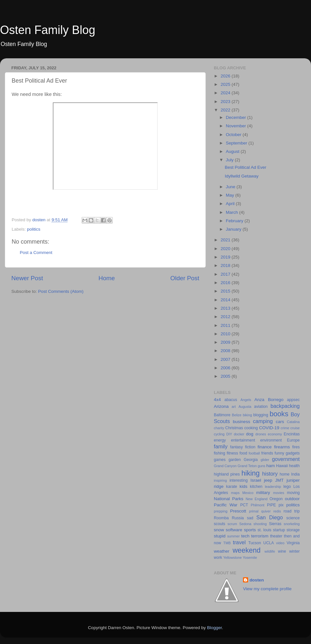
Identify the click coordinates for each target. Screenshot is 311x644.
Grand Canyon (225, 466)
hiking (250, 473)
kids (244, 486)
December (236, 117)
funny (280, 453)
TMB (227, 543)
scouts (219, 524)
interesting (238, 480)
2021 (226, 240)
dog (250, 434)
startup (279, 530)
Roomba (221, 518)
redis (277, 511)
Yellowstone (232, 558)
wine (282, 551)
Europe (293, 440)
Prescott (238, 511)
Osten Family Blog (48, 30)
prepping (221, 511)
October (234, 135)
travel (239, 542)
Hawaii (282, 466)
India (295, 474)
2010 (226, 334)
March (232, 212)
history (270, 474)
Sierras (275, 524)
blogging (261, 415)
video (280, 543)
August (233, 151)
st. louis (265, 530)
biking (247, 415)
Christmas (234, 428)
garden (235, 460)
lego (287, 487)
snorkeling (292, 524)
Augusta (245, 407)
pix (281, 505)
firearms (282, 447)
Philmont (258, 505)
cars (280, 422)
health (294, 466)
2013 (226, 308)
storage (293, 530)
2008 (226, 351)
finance (265, 447)
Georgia (251, 460)
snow (219, 530)
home (284, 474)
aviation (261, 407)
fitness (232, 453)
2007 (226, 359)
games (220, 460)
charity (219, 428)
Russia (238, 518)
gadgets (293, 453)
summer (233, 536)
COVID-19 (269, 428)
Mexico (248, 493)
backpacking (285, 406)
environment (271, 440)
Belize (237, 415)
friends (267, 453)
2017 (226, 274)
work (218, 558)
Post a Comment (36, 253)
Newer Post (27, 278)
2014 (226, 300)
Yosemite (250, 558)
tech (246, 536)
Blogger (214, 628)
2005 (226, 376)
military (263, 493)
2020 (226, 249)
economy (275, 434)
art (234, 407)
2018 (226, 265)
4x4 (217, 400)
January (234, 229)
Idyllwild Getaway (242, 176)
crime (285, 428)
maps (235, 493)
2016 (226, 283)
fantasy (236, 447)
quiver (266, 511)
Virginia (293, 543)
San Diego (270, 517)
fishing (219, 453)
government (286, 459)
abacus (231, 400)
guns (262, 466)
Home (107, 278)
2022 (226, 110)
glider (265, 460)
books (279, 414)
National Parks (229, 499)
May (230, 195)
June (231, 187)
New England (257, 499)
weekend (247, 550)
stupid (220, 536)
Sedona (245, 524)
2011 (226, 325)
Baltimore (222, 415)
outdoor (292, 499)
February (235, 221)
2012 (226, 317)
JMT (279, 480)
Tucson (254, 543)
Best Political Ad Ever (246, 167)
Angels (246, 400)
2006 (226, 368)
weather (222, 551)
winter (294, 551)
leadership (273, 487)
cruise (295, 428)
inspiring (220, 480)
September (237, 143)
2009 (226, 342)
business (242, 422)
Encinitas (292, 434)
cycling (219, 434)
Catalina (293, 422)
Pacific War (226, 505)
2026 (226, 76)
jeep (268, 480)
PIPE (271, 505)
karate (232, 487)
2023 (226, 102)
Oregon (276, 499)
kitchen (256, 487)
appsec (293, 400)
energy (220, 440)
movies (279, 493)
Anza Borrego (269, 400)
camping (263, 421)
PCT (244, 505)
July (230, 160)
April (231, 204)
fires (296, 447)
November (236, 126)
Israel (256, 480)
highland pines (227, 474)
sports (250, 530)
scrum (232, 524)
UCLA (269, 543)
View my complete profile (267, 589)
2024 (226, 93)
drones (261, 434)
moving (293, 493)
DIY (229, 434)
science (293, 518)
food (243, 453)
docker (239, 434)
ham (271, 466)
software (234, 530)
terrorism (260, 536)
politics (34, 229)
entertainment (243, 440)
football (254, 453)
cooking (251, 428)
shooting (260, 524)
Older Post (185, 278)
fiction (250, 447)
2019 (226, 257)
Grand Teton (247, 466)
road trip (292, 511)
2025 (226, 84)
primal (254, 511)
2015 (226, 291)
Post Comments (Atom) (61, 291)
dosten (257, 580)
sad (250, 518)
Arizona (221, 406)
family (221, 446)
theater (276, 536)
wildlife (270, 551)
